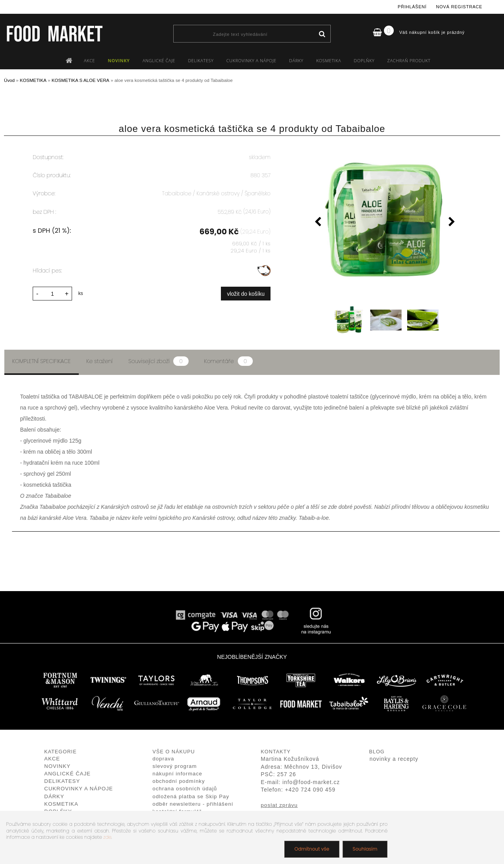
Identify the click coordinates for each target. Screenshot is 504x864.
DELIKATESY (201, 60)
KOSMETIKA (329, 60)
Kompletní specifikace (42, 361)
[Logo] (54, 33)
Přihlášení (412, 7)
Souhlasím (365, 849)
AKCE (89, 60)
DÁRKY (296, 60)
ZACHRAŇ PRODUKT (409, 60)
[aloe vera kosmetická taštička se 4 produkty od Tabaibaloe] (385, 219)
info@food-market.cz (311, 782)
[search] (322, 34)
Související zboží (158, 361)
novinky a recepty (394, 759)
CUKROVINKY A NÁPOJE (251, 60)
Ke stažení (100, 361)
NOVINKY (119, 60)
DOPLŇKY (364, 60)
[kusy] (52, 294)
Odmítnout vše (311, 849)
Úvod (9, 80)
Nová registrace (459, 7)
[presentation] (318, 223)
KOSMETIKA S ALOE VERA (81, 80)
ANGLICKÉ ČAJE (159, 60)
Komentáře (229, 361)
